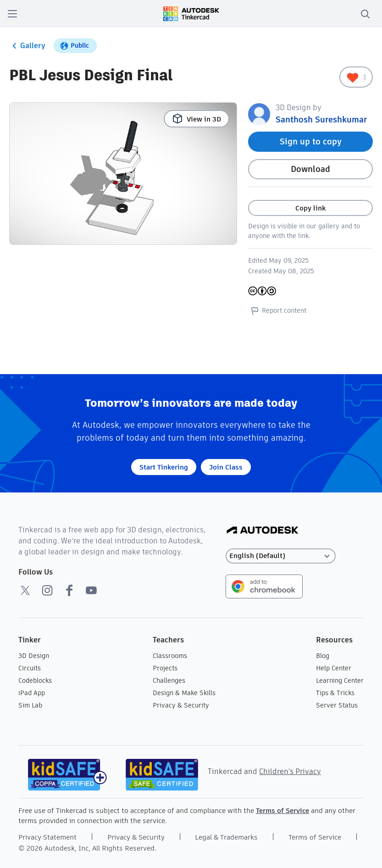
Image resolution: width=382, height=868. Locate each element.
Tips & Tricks (335, 693)
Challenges (169, 680)
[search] (365, 14)
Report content (277, 310)
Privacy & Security (181, 705)
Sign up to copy (311, 141)
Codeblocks (35, 680)
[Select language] (281, 556)
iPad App (32, 693)
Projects (165, 668)
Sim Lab (30, 705)
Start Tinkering (164, 467)
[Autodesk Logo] (263, 531)
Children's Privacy (290, 771)
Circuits (30, 668)
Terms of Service (282, 810)
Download (310, 169)
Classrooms (170, 656)
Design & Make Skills (184, 693)
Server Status (337, 705)
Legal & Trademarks (226, 837)
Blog (323, 656)
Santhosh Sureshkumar (321, 119)
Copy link (310, 208)
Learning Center (340, 680)
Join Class (226, 467)
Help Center (334, 668)
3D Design (34, 656)
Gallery (27, 46)
